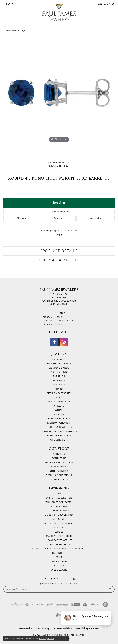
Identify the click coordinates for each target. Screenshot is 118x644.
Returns (58, 218)
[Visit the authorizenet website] (105, 605)
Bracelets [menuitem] (59, 380)
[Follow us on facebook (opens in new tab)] (54, 342)
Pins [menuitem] (59, 397)
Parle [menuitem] (59, 557)
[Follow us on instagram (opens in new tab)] (64, 342)
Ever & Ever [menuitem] (59, 519)
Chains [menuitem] (59, 389)
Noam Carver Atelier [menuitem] (59, 540)
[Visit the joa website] (59, 615)
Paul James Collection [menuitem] (59, 502)
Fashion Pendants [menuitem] (59, 423)
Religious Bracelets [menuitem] (59, 427)
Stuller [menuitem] (59, 566)
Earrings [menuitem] (59, 376)
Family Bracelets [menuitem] (59, 418)
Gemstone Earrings (15, 30)
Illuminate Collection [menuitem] (59, 523)
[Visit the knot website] (95, 605)
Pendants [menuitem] (59, 385)
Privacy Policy (59, 479)
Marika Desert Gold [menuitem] (59, 536)
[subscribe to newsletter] (110, 589)
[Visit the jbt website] (50, 605)
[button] (9, 4)
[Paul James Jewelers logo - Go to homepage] (59, 13)
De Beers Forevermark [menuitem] (59, 515)
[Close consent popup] (66, 639)
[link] (106, 4)
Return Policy (59, 467)
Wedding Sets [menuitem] (59, 440)
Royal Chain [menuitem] (59, 506)
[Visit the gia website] (29, 605)
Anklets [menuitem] (59, 406)
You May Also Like (59, 260)
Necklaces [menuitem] (59, 359)
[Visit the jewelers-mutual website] (62, 605)
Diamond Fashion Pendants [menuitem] (59, 431)
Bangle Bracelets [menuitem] (59, 402)
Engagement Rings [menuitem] (59, 363)
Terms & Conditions (59, 475)
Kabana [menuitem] (59, 527)
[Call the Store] (59, 304)
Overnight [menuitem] (59, 553)
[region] (59, 97)
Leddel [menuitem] (59, 532)
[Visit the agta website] (40, 605)
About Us (59, 454)
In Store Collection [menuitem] (59, 498)
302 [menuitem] (59, 494)
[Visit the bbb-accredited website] (76, 605)
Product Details (59, 251)
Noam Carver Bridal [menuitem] (59, 544)
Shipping (21, 218)
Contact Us (59, 458)
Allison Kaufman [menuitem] (59, 510)
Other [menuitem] (59, 410)
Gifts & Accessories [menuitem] (59, 393)
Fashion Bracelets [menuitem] (59, 435)
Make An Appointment (59, 462)
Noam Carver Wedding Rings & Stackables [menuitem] (59, 549)
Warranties (95, 218)
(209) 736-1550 (59, 166)
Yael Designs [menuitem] (59, 570)
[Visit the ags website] (16, 605)
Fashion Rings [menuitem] (59, 372)
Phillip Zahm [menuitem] (59, 561)
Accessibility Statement (88, 628)
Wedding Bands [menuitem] (59, 368)
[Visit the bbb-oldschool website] (85, 605)
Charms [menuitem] (59, 414)
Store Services (59, 471)
